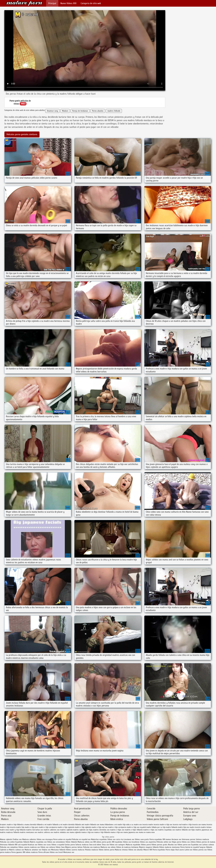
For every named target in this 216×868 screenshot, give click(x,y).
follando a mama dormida (27, 825)
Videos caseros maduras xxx (29, 847)
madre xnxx (4, 830)
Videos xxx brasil (57, 852)
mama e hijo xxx (117, 832)
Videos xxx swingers (117, 845)
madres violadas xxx (61, 832)
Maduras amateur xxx (33, 850)
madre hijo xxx (184, 827)
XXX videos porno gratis (103, 842)
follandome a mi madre (114, 825)
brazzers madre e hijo (8, 825)
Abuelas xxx (172, 845)
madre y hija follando (18, 830)
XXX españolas (117, 842)
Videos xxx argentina (148, 842)
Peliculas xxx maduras (92, 847)
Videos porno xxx (184, 845)
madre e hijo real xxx (100, 827)
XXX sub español (21, 845)
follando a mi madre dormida (63, 825)
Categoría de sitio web (91, 3)
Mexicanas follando (58, 850)
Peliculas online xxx (164, 842)
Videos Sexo (60, 847)
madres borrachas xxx (35, 830)
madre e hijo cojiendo (83, 827)
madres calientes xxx (52, 830)
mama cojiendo (75, 832)
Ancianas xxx (176, 839)
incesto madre (148, 825)
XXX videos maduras (31, 852)
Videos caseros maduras (75, 850)
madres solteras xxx (45, 832)
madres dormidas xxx (101, 830)
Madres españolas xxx (39, 842)
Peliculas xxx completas (9, 847)
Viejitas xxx (46, 850)
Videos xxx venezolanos (56, 842)
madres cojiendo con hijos (83, 830)
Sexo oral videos (96, 845)
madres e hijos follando (134, 830)
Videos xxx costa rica (115, 839)
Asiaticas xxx (32, 845)
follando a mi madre (44, 825)
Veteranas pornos (189, 839)
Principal (52, 3)
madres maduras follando (10, 832)
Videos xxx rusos (44, 845)
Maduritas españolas (99, 839)
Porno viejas (170, 850)
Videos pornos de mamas (206, 842)
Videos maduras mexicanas (170, 847)
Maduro (65, 111)
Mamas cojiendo (6, 839)
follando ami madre (82, 825)
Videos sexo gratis (142, 839)
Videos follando (71, 842)
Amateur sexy (52, 111)
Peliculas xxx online (8, 842)
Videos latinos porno (106, 850)
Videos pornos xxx (200, 850)
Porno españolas (156, 839)
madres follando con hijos (185, 830)
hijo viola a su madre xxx (132, 825)
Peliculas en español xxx (82, 839)
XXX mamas (167, 839)
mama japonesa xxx (131, 832)
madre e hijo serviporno (117, 827)
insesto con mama (199, 825)
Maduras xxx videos (108, 847)
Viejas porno (177, 842)
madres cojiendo (66, 830)
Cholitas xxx (17, 839)
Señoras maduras (202, 839)
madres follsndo (114, 111)
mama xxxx (150, 832)
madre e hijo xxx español (136, 827)
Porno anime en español (62, 839)
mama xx (142, 832)
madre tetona (206, 827)
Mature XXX (148, 850)
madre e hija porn (32, 827)
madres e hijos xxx (150, 830)
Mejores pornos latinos (74, 847)
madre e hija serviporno (48, 827)
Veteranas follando (7, 845)
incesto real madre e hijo (182, 825)
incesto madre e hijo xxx (163, 825)
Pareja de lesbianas (80, 111)
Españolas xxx (196, 845)
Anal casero (180, 850)
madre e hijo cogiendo (66, 827)
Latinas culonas (208, 845)
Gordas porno (70, 845)
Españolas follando (22, 842)
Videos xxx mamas (24, 3)
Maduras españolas (133, 845)
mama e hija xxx (88, 832)
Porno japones (17, 852)
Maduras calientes (29, 839)
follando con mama (97, 825)
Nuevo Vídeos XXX (68, 3)
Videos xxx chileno (189, 842)
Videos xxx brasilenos (131, 842)
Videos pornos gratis (159, 845)
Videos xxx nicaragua (45, 839)
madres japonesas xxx (204, 830)
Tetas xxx (105, 845)
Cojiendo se (4, 850)
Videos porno (146, 845)
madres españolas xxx (167, 830)
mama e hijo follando (102, 832)
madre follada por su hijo (156, 827)
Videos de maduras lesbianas (128, 847)
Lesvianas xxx (129, 839)
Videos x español (58, 845)
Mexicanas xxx (69, 852)
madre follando (172, 827)
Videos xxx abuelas (136, 850)
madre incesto (195, 827)
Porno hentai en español (190, 847)
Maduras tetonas (121, 850)
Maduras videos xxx (85, 842)
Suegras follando (206, 847)
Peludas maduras (92, 850)
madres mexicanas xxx (29, 832)
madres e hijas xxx (117, 830)
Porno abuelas (98, 111)
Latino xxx (189, 850)
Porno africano (44, 852)
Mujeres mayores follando (149, 847)
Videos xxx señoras (48, 847)
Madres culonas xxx (17, 850)
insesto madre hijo (17, 827)
